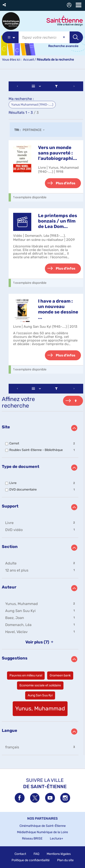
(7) (40, 642)
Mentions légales (59, 854)
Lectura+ (57, 838)
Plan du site (65, 860)
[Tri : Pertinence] (35, 130)
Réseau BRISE (32, 838)
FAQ (36, 854)
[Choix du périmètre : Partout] (10, 37)
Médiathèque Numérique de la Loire (42, 832)
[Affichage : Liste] (37, 86)
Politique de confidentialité (31, 860)
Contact (20, 854)
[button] (5, 5)
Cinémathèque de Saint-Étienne (43, 826)
